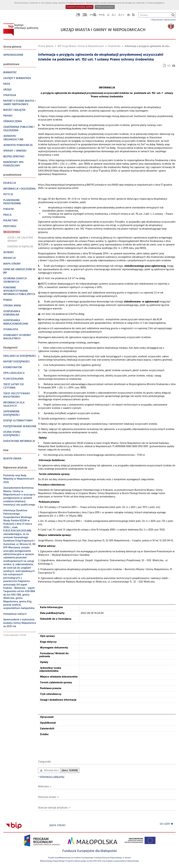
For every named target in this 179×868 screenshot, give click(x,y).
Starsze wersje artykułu (53, 808)
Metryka (43, 787)
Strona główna (46, 46)
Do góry (167, 824)
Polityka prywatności (105, 7)
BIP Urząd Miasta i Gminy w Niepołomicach (81, 46)
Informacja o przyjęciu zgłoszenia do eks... (148, 46)
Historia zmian (47, 797)
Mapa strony (58, 826)
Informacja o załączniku (51, 777)
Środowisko (114, 46)
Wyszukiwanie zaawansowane (163, 20)
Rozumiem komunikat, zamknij (80, 7)
